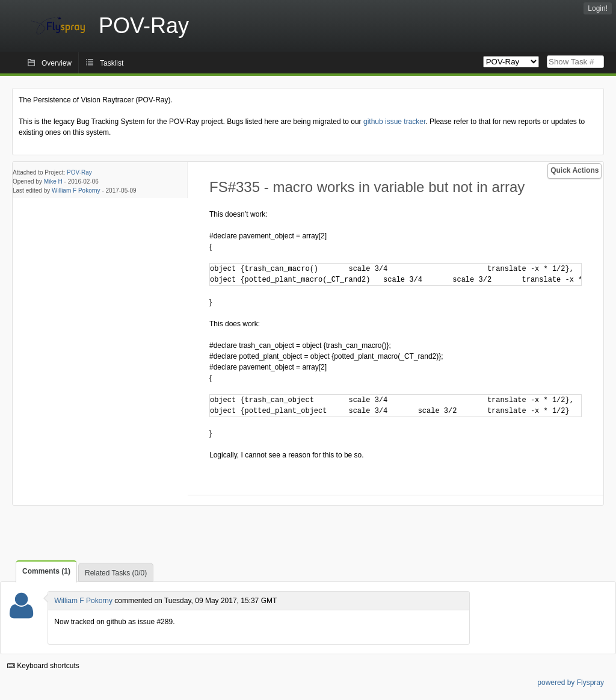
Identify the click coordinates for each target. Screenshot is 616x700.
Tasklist (112, 63)
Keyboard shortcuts (43, 666)
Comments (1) (46, 571)
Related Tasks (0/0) (116, 573)
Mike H (53, 181)
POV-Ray (79, 172)
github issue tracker (394, 122)
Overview (57, 63)
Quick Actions (574, 170)
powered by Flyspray (571, 683)
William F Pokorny (76, 190)
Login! (598, 8)
